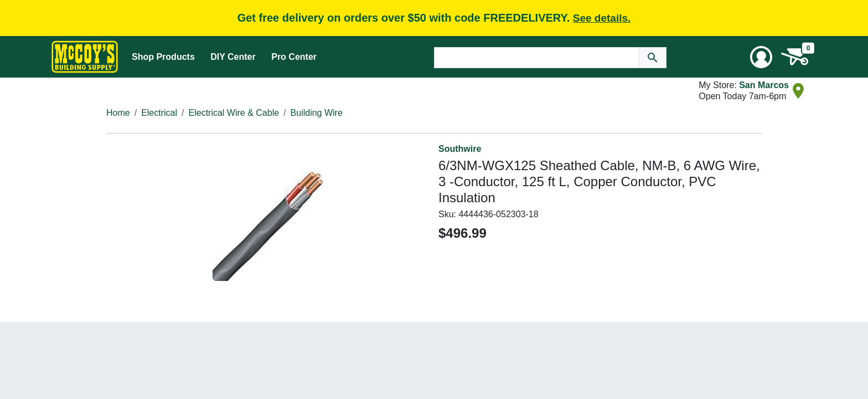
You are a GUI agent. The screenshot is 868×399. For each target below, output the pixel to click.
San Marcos (764, 85)
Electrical (159, 113)
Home (118, 113)
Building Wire (317, 113)
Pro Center (294, 57)
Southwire (460, 149)
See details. (602, 18)
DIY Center (233, 57)
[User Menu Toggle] (761, 57)
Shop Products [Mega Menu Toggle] (163, 57)
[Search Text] (537, 58)
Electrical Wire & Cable (234, 113)
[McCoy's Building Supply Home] (85, 57)
